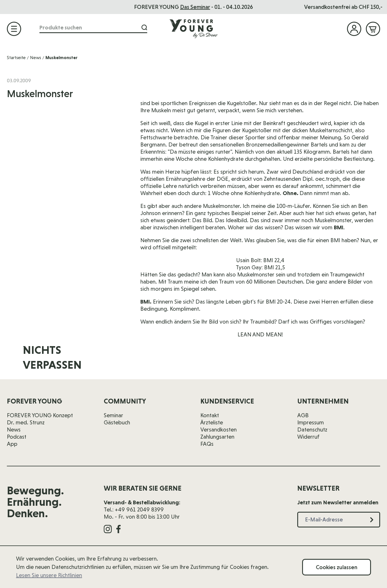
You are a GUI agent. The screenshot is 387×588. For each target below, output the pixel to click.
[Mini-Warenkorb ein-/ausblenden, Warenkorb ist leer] (373, 29)
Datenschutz (312, 430)
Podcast (17, 437)
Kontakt (210, 415)
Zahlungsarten (217, 437)
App (12, 444)
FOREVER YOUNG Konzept (40, 415)
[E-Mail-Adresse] (273, 361)
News (36, 58)
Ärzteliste (212, 422)
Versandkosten (219, 430)
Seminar (113, 415)
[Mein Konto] (354, 29)
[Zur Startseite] (193, 29)
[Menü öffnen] (14, 29)
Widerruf (308, 437)
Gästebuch (117, 422)
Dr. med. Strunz (26, 422)
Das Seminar (195, 7)
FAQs (207, 444)
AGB (303, 415)
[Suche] (144, 28)
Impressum (311, 422)
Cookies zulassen (337, 567)
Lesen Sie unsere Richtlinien (49, 575)
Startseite (16, 58)
